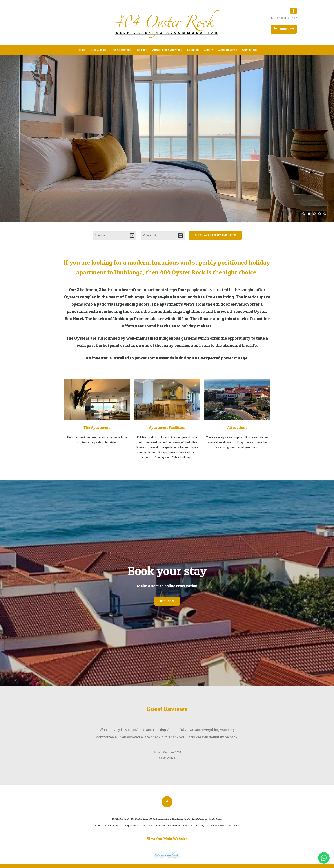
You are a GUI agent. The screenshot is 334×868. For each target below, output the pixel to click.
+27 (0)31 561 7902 (286, 18)
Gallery (208, 50)
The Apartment (121, 50)
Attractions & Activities (167, 50)
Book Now (284, 29)
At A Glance (98, 50)
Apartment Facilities (167, 427)
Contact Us (249, 50)
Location (193, 50)
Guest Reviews (227, 50)
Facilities (141, 50)
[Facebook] (294, 11)
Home (82, 50)
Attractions (237, 427)
